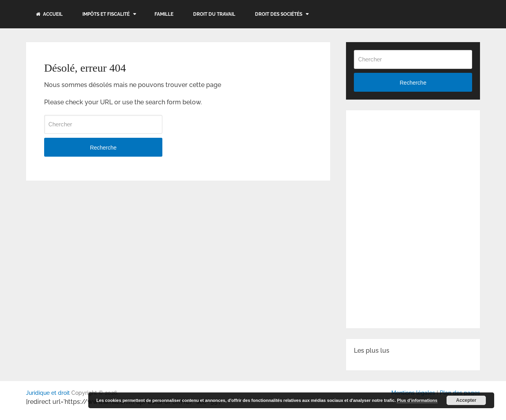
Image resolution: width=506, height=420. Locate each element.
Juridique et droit (48, 393)
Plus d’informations (417, 400)
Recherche (103, 148)
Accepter (466, 400)
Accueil (49, 14)
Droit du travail (214, 14)
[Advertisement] (413, 167)
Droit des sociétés (279, 14)
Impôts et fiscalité (106, 14)
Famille (164, 14)
